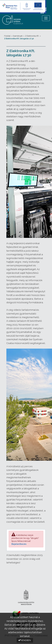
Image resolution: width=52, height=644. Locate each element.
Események (18, 36)
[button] (25, 640)
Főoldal (7, 36)
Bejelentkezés (19, 544)
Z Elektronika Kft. (32, 36)
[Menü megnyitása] (46, 18)
